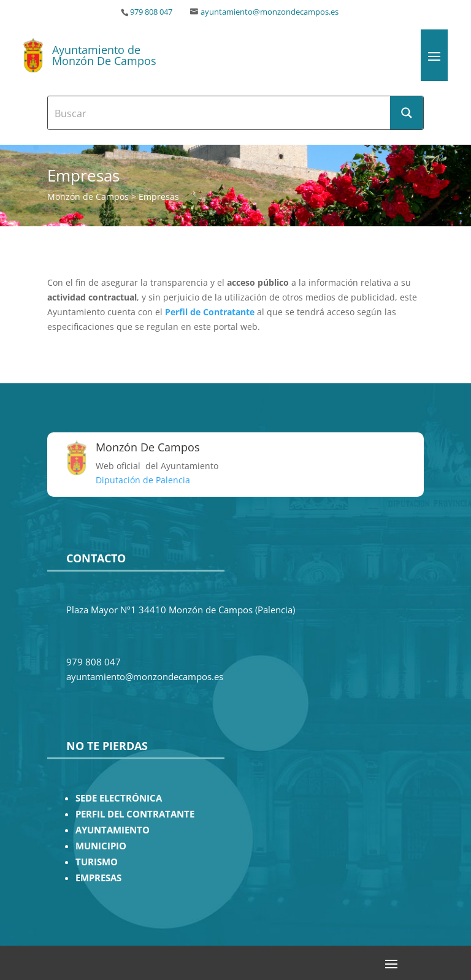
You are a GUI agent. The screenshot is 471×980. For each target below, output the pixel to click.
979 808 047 (151, 12)
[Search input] (220, 113)
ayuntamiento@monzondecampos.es (270, 12)
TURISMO (97, 862)
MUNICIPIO (101, 846)
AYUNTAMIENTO (113, 830)
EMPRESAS (98, 878)
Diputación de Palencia (143, 480)
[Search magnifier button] (407, 113)
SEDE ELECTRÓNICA (119, 798)
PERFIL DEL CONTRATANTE (135, 814)
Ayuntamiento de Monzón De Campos (104, 55)
